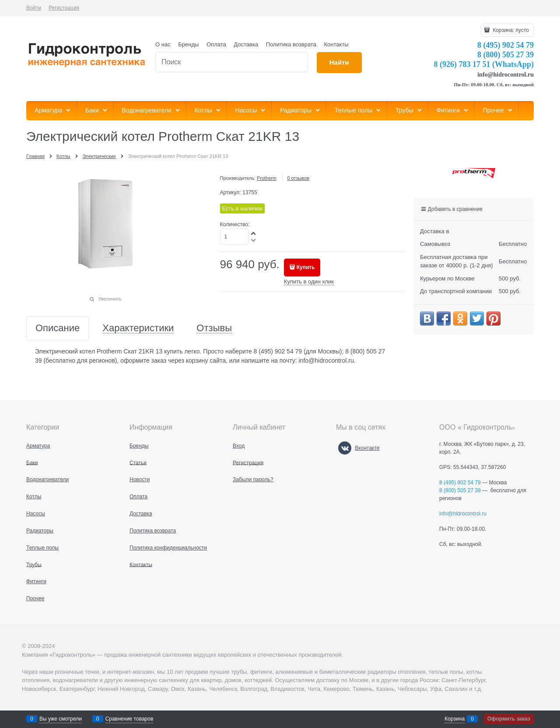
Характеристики (138, 328)
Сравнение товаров (129, 719)
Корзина (455, 719)
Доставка (246, 44)
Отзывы (214, 328)
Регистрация (64, 8)
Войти (34, 8)
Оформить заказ (509, 719)
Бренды (188, 44)
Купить (306, 267)
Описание (58, 328)
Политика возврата (291, 44)
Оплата (216, 44)
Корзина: (510, 30)
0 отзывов (298, 178)
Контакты (336, 44)
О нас (163, 44)
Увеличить (110, 299)
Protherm (267, 178)
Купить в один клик (309, 282)
